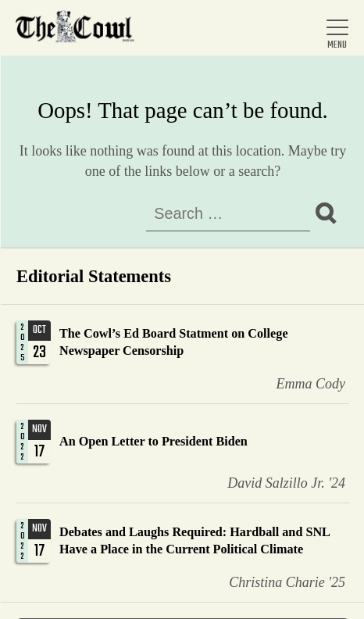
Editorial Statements (94, 276)
